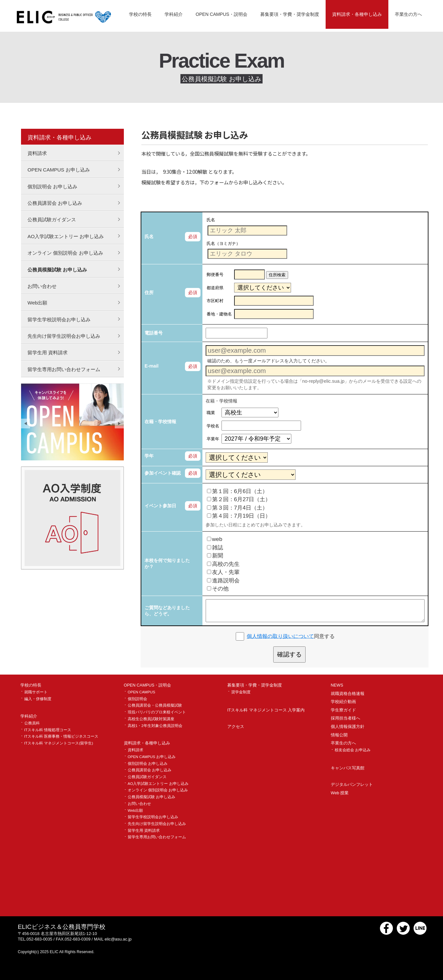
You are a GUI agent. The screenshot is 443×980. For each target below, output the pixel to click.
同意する (291, 636)
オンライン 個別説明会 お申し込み (65, 253)
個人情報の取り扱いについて (280, 636)
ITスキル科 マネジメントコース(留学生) (59, 743)
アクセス (236, 727)
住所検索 (277, 275)
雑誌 (215, 547)
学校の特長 (140, 14)
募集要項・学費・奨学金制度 (290, 14)
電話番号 (154, 333)
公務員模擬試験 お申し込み (57, 270)
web (215, 539)
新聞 (215, 556)
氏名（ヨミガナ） (223, 243)
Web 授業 (340, 793)
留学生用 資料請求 (48, 352)
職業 (211, 413)
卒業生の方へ (408, 14)
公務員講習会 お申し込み (55, 203)
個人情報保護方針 (348, 727)
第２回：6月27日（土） (239, 499)
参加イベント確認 (163, 473)
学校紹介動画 (343, 702)
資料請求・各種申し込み (357, 14)
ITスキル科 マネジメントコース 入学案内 (266, 710)
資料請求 (37, 153)
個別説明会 (137, 699)
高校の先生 (223, 564)
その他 (218, 589)
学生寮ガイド (343, 710)
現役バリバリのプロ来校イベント (157, 712)
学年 (149, 456)
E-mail (151, 366)
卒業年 (213, 439)
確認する (289, 654)
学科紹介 (174, 14)
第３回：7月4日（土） (237, 508)
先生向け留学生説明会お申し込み (64, 336)
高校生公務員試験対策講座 (151, 719)
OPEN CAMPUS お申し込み (59, 170)
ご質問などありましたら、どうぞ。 (167, 611)
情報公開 (339, 735)
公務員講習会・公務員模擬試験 (155, 705)
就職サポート (36, 692)
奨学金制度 (241, 692)
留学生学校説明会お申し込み (59, 319)
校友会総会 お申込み (353, 750)
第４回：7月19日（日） (239, 516)
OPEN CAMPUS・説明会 (221, 14)
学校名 (213, 426)
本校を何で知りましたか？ (167, 563)
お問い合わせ (42, 286)
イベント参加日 (160, 506)
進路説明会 (223, 580)
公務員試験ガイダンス (52, 220)
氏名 (149, 237)
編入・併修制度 (38, 699)
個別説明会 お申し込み (52, 187)
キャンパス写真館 (348, 768)
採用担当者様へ (346, 718)
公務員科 (32, 723)
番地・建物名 (219, 314)
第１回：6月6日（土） (237, 491)
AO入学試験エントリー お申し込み (66, 236)
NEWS (337, 685)
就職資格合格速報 (348, 694)
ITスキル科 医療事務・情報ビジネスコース (61, 737)
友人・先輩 (223, 572)
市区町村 (215, 301)
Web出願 (37, 303)
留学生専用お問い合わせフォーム (64, 369)
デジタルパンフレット (352, 785)
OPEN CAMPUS (141, 692)
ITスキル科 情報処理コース (48, 730)
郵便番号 (215, 275)
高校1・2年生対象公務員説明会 (155, 726)
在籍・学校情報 (160, 422)
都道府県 (215, 288)
